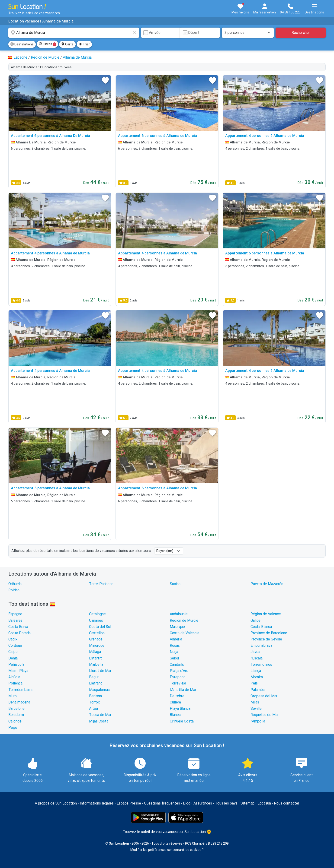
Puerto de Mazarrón (267, 584)
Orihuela (15, 584)
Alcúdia (14, 677)
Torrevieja (178, 683)
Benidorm (16, 715)
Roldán (14, 590)
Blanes (175, 715)
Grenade (96, 639)
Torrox (94, 702)
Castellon (97, 633)
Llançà (256, 671)
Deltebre (177, 696)
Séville (256, 708)
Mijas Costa (99, 721)
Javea (255, 652)
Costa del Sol (100, 627)
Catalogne (97, 614)
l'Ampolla (258, 721)
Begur (94, 677)
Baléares (15, 620)
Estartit (95, 658)
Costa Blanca (261, 627)
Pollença (15, 683)
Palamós (258, 690)
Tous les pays (226, 803)
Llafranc (96, 683)
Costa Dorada (19, 633)
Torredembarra (20, 690)
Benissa (95, 696)
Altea (93, 708)
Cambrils (177, 664)
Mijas (255, 702)
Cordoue (15, 645)
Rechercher (301, 33)
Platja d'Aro (179, 671)
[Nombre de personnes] (248, 33)
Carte (67, 44)
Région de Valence (266, 614)
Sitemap (247, 803)
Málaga (95, 652)
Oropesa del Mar (264, 696)
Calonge (15, 721)
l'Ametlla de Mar (183, 690)
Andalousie (179, 614)
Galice (255, 620)
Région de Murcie (184, 620)
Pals (254, 683)
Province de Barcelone (269, 633)
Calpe (13, 652)
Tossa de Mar (100, 715)
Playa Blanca (180, 708)
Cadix (13, 639)
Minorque (97, 645)
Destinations (22, 44)
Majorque (177, 627)
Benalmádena (19, 702)
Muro (13, 696)
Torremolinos (261, 664)
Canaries (96, 620)
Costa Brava (18, 627)
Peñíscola (16, 664)
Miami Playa (18, 671)
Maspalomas (99, 690)
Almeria (176, 639)
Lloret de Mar (100, 671)
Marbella (96, 664)
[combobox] (74, 33)
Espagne (15, 614)
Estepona (178, 677)
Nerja (174, 652)
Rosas (175, 645)
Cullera (175, 702)
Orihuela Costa (182, 721)
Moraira (257, 677)
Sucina (175, 584)
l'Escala (257, 658)
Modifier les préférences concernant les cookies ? (167, 850)
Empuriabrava (261, 645)
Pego (13, 727)
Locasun (264, 803)
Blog (187, 803)
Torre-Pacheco (101, 584)
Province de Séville (266, 639)
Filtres (47, 44)
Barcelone (16, 708)
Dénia (13, 658)
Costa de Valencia (185, 633)
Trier (84, 44)
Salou (174, 658)
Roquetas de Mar (265, 715)
